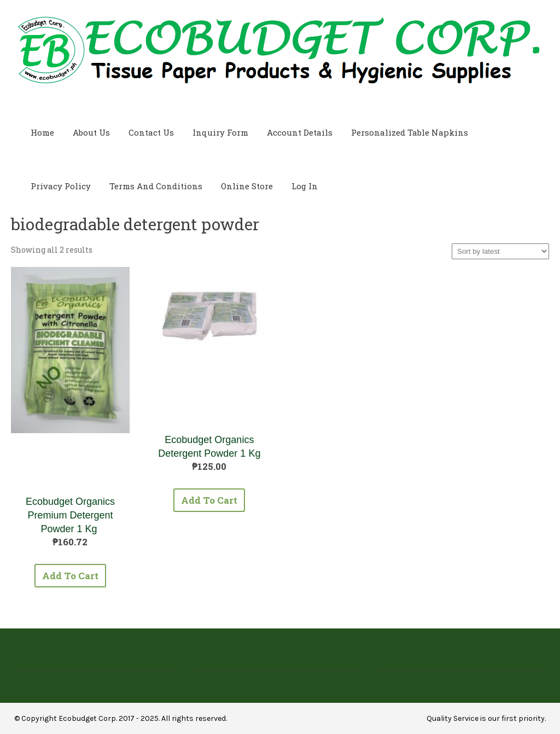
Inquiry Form (220, 132)
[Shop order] (500, 251)
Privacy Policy (61, 186)
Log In (305, 186)
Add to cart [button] (70, 576)
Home (42, 132)
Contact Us (151, 132)
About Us (91, 132)
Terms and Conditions (156, 186)
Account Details (300, 132)
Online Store (247, 186)
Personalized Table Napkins (410, 132)
